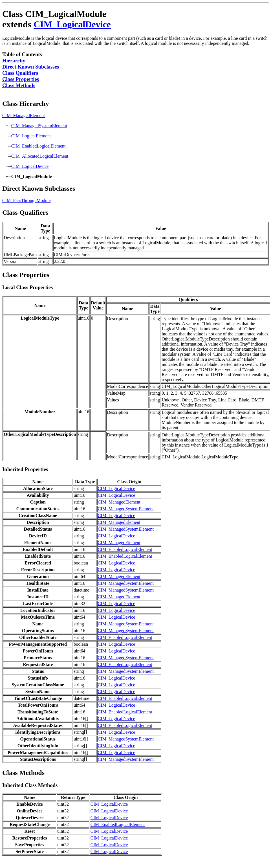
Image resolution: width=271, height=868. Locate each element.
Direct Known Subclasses (31, 67)
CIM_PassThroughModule (27, 200)
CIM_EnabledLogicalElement (38, 146)
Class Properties (21, 79)
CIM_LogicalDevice (72, 24)
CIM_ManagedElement (24, 116)
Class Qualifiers (20, 73)
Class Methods (19, 85)
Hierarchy (14, 61)
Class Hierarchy (26, 104)
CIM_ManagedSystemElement (39, 126)
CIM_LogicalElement (31, 136)
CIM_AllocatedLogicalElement (40, 156)
